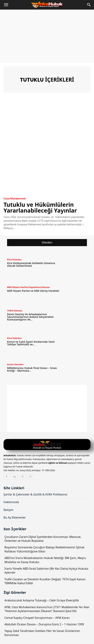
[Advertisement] (47, 36)
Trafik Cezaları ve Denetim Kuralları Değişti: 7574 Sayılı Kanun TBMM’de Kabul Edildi (45, 581)
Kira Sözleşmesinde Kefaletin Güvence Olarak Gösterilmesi (31, 264)
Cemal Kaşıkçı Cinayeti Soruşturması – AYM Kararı (37, 618)
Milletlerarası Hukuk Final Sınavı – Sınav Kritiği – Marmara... (32, 369)
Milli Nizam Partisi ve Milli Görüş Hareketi (33, 291)
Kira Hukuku (14, 260)
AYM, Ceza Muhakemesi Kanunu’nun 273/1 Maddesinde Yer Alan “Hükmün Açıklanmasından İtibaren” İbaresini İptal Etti (47, 609)
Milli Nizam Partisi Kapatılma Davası (28, 287)
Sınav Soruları (15, 364)
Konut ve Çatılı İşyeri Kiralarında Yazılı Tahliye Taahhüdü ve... (31, 343)
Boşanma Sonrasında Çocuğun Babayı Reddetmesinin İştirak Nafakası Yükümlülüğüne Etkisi (44, 549)
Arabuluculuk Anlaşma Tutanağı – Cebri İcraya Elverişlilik (42, 600)
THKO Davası (15, 311)
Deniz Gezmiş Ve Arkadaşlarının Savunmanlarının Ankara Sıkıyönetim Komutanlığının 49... (30, 317)
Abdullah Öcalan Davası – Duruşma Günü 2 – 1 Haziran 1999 (44, 624)
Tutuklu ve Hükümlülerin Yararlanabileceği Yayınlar (40, 207)
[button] (6, 5)
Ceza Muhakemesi (15, 199)
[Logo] (47, 445)
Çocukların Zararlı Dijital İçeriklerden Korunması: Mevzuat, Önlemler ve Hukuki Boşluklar (43, 539)
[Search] (89, 5)
